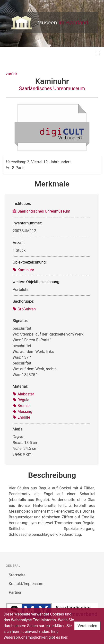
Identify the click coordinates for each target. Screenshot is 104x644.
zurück (12, 74)
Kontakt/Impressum (26, 584)
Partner (15, 592)
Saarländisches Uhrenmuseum (52, 88)
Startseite (17, 575)
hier (64, 637)
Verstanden (87, 626)
